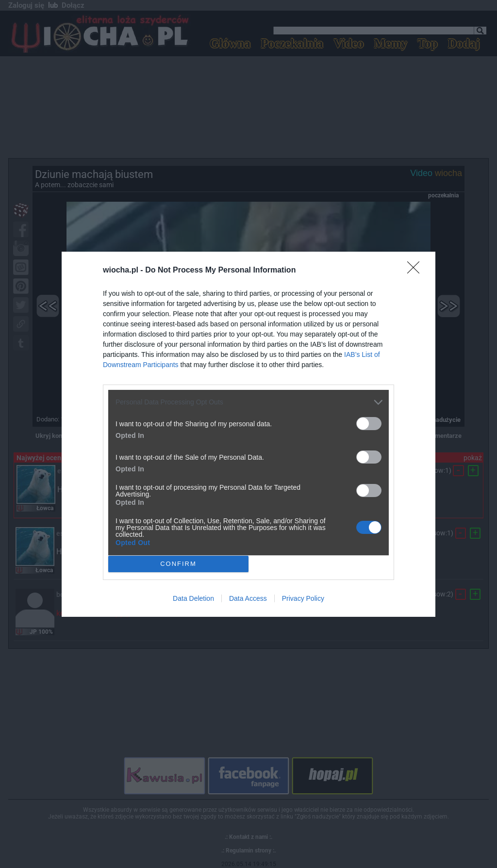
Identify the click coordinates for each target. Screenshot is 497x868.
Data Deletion (193, 598)
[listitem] (248, 402)
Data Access (248, 598)
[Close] (416, 270)
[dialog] (248, 434)
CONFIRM (178, 563)
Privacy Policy (303, 598)
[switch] (369, 423)
